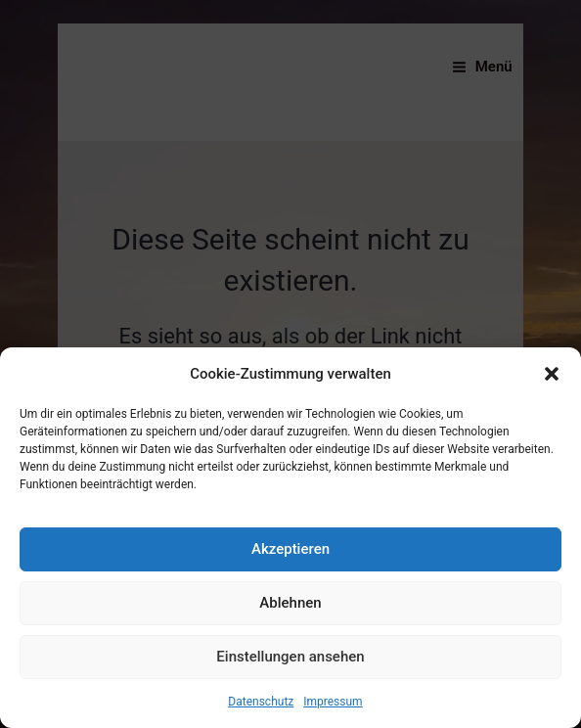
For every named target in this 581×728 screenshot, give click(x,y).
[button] (552, 374)
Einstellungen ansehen (290, 657)
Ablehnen (290, 603)
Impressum (333, 702)
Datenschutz (261, 702)
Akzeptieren (290, 549)
